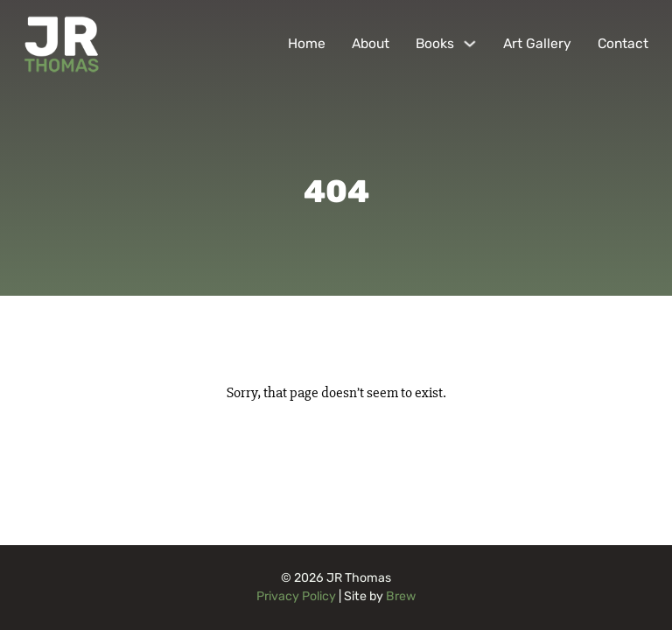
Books (435, 43)
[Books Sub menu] (470, 44)
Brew (401, 596)
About (371, 43)
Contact (623, 43)
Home (307, 43)
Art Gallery (537, 43)
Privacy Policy (296, 596)
